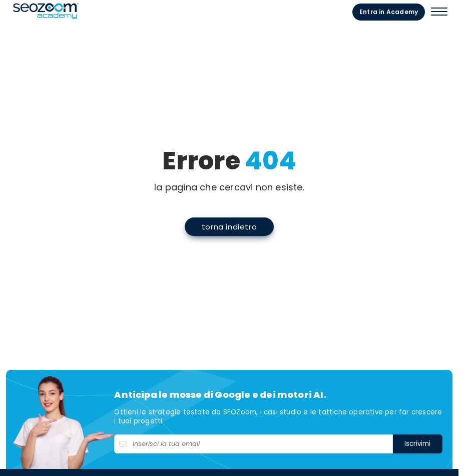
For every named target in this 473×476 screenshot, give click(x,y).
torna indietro (236, 232)
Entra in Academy (409, 11)
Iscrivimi (432, 456)
